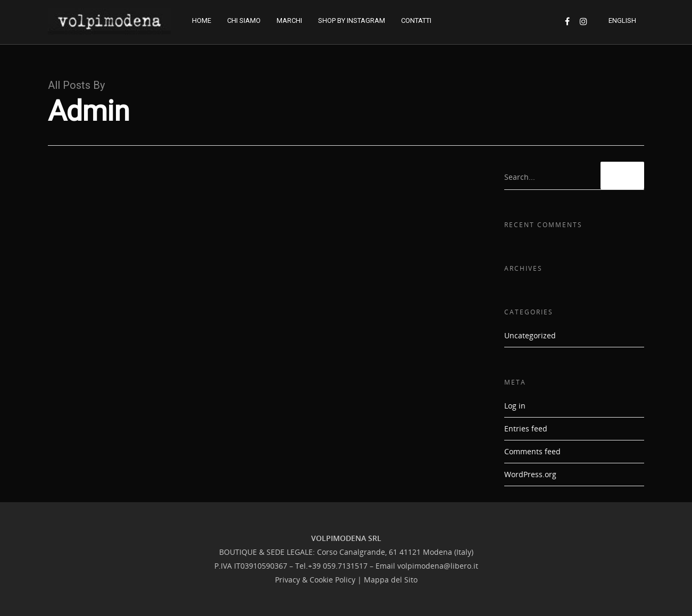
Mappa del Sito (391, 580)
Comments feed (532, 451)
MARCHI (289, 20)
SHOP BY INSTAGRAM (352, 20)
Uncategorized (530, 335)
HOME (202, 20)
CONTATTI (416, 20)
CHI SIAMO (244, 20)
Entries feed (526, 428)
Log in (515, 406)
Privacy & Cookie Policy (315, 580)
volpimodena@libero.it (438, 566)
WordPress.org (530, 474)
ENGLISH (622, 20)
